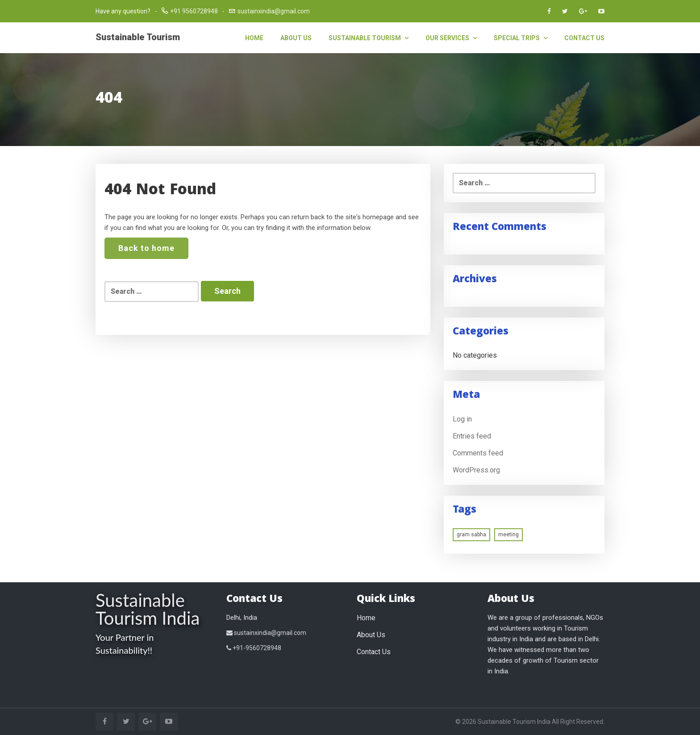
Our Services (451, 38)
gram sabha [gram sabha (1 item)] (471, 535)
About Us (296, 38)
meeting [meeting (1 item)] (508, 535)
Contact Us (584, 38)
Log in (462, 419)
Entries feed (472, 436)
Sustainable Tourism (138, 37)
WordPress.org (476, 470)
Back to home (146, 248)
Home (254, 38)
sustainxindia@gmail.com (274, 11)
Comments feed (478, 453)
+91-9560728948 (254, 648)
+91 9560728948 (194, 11)
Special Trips (521, 38)
